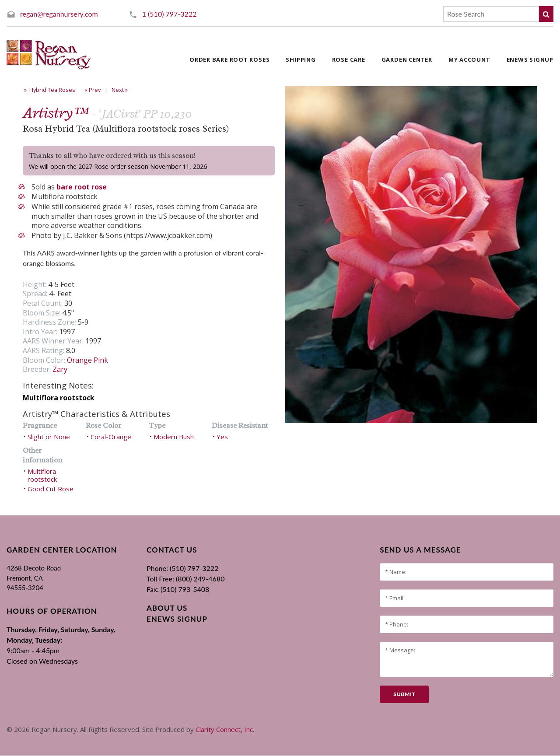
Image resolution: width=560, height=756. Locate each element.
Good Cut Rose (51, 489)
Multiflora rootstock (42, 475)
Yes (222, 437)
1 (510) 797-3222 (170, 14)
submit (404, 694)
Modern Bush (174, 437)
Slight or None (49, 437)
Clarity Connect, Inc (224, 729)
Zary (60, 369)
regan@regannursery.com (59, 14)
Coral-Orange (111, 437)
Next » (120, 90)
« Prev (92, 90)
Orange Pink (87, 360)
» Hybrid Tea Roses (49, 90)
